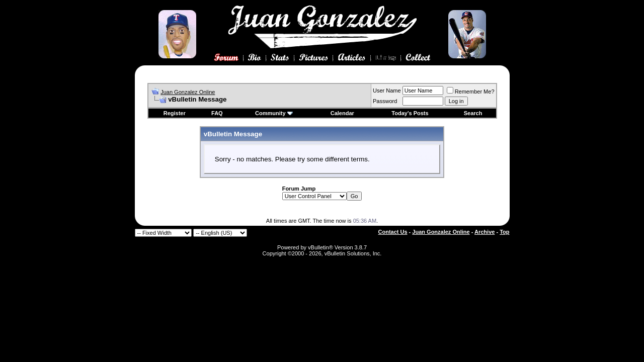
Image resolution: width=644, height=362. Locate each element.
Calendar (342, 113)
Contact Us (393, 232)
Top (504, 232)
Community (274, 113)
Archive (485, 232)
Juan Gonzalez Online (188, 92)
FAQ (217, 113)
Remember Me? (471, 92)
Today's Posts (410, 113)
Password (385, 101)
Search (473, 113)
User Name (387, 90)
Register (175, 113)
